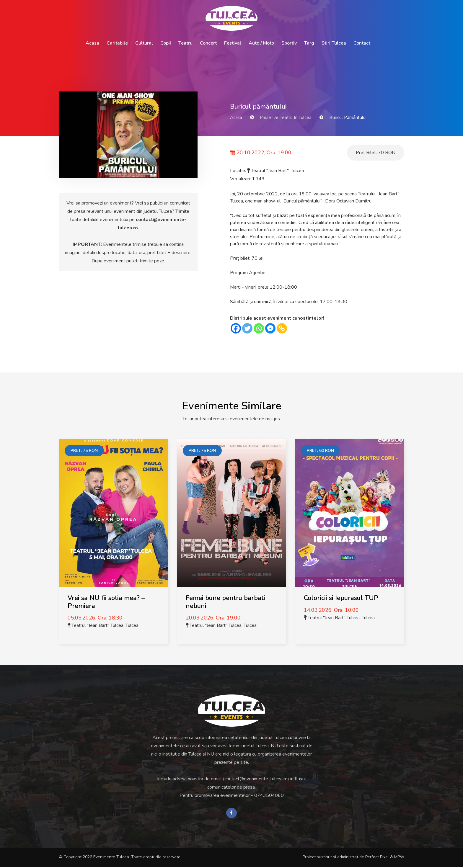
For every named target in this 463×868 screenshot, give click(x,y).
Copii (166, 43)
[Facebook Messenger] (270, 328)
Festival (233, 43)
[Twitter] (247, 328)
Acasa (92, 43)
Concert (208, 43)
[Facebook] (236, 328)
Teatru (185, 43)
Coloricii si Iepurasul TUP (341, 598)
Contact (362, 43)
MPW (399, 858)
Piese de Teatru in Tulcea (286, 117)
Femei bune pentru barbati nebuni (225, 602)
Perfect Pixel (377, 858)
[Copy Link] (282, 328)
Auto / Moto (261, 43)
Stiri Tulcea (334, 43)
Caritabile (117, 43)
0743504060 (269, 795)
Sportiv (289, 43)
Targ (309, 43)
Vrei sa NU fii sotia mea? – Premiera (106, 602)
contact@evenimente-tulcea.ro (256, 779)
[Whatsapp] (259, 328)
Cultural (144, 43)
